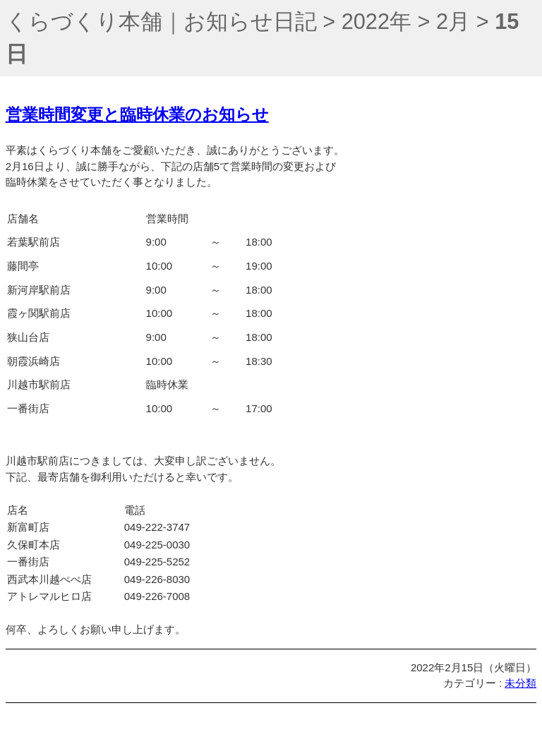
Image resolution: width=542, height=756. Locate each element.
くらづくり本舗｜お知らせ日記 (161, 22)
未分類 (520, 683)
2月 (453, 22)
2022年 (377, 22)
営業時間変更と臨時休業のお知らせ (137, 115)
